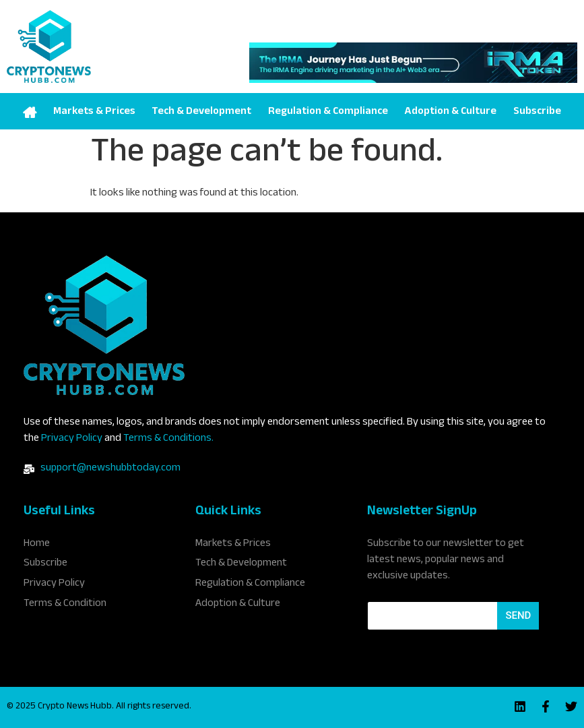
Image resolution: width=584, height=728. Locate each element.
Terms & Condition (65, 603)
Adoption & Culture (450, 112)
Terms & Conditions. (168, 439)
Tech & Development (201, 112)
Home (30, 111)
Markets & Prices (94, 112)
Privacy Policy (72, 439)
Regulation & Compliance (328, 112)
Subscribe (537, 112)
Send (518, 615)
